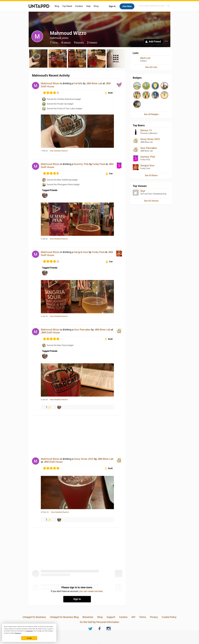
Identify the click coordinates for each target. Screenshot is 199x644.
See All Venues (151, 201)
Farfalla (78, 83)
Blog (57, 6)
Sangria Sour (81, 252)
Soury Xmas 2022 (84, 459)
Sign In (112, 6)
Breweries (88, 617)
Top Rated (67, 6)
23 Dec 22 (45, 512)
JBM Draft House (50, 332)
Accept (29, 638)
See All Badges (151, 114)
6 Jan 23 (44, 239)
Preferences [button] (18, 633)
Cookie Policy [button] (30, 631)
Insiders (79, 6)
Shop (96, 6)
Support (111, 617)
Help (88, 6)
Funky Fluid (99, 164)
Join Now (127, 6)
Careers (123, 617)
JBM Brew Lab (94, 83)
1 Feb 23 (44, 151)
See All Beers (151, 175)
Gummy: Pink (81, 164)
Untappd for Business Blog (64, 617)
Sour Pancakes (82, 330)
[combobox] (154, 6)
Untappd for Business (34, 617)
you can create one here (91, 591)
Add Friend (155, 42)
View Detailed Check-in (59, 151)
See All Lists (151, 67)
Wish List (145, 58)
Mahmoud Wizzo (50, 83)
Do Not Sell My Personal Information (99, 622)
